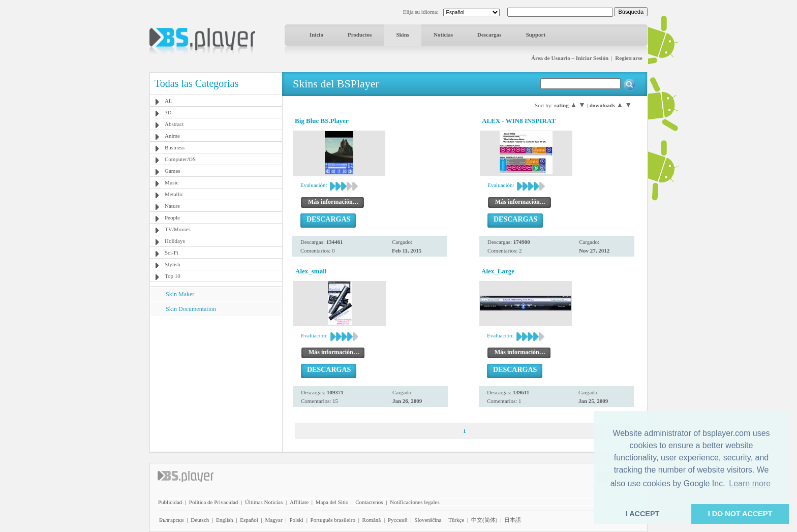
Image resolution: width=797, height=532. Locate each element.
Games (173, 171)
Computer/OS (180, 159)
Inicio (316, 35)
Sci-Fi (172, 253)
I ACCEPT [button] (643, 514)
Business (175, 147)
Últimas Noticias (264, 502)
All (168, 101)
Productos (360, 35)
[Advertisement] (216, 380)
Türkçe (456, 520)
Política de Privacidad (214, 502)
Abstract (174, 124)
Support (536, 35)
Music (172, 182)
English (225, 520)
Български (172, 520)
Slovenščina (428, 520)
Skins (403, 35)
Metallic (174, 194)
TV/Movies (178, 229)
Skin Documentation (191, 309)
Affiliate (299, 502)
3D (168, 112)
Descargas (489, 35)
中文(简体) (484, 520)
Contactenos (369, 502)
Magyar (273, 520)
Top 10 (173, 276)
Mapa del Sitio (332, 502)
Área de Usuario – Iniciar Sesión (570, 58)
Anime (172, 136)
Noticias (443, 35)
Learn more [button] (750, 483)
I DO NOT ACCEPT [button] (740, 514)
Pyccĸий (398, 520)
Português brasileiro (333, 520)
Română (372, 520)
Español (249, 520)
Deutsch (200, 520)
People (172, 217)
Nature (172, 206)
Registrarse (629, 58)
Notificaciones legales (415, 502)
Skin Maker (180, 294)
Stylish (173, 264)
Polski (296, 520)
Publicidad (170, 502)
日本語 (513, 520)
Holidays (175, 241)
